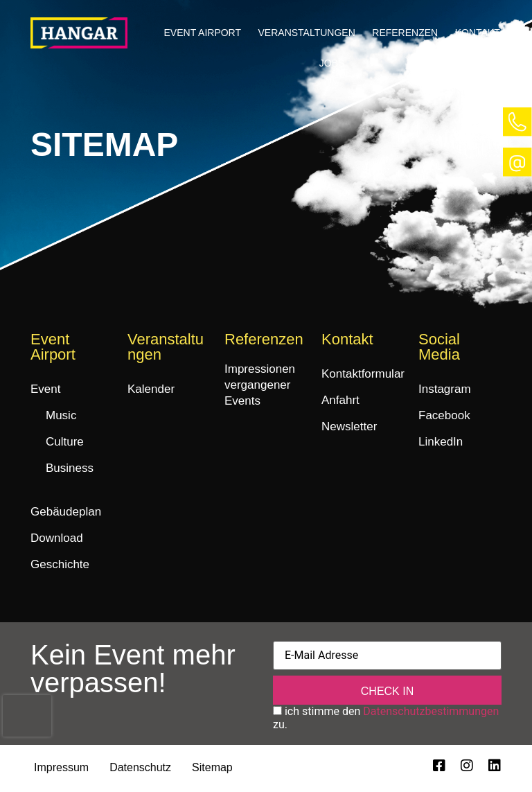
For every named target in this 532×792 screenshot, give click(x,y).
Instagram (445, 389)
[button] (202, 33)
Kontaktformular (363, 374)
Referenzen (405, 33)
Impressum (61, 769)
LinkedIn (441, 442)
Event (45, 389)
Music (61, 415)
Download (57, 538)
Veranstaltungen (307, 33)
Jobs (332, 63)
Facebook (444, 415)
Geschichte (60, 564)
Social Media (439, 347)
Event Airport (203, 33)
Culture (65, 442)
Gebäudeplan (66, 512)
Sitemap (212, 769)
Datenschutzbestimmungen (431, 713)
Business (70, 468)
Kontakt (478, 33)
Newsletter (349, 426)
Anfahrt (340, 400)
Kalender (151, 389)
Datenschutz (140, 769)
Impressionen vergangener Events (260, 385)
